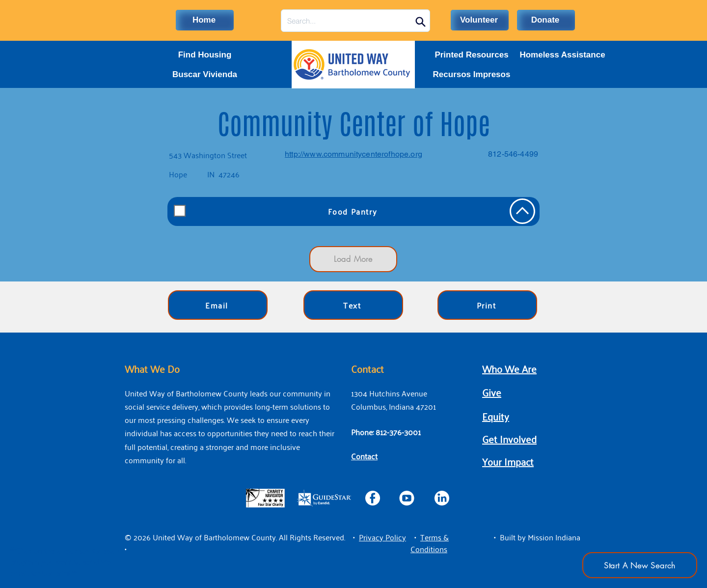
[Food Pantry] (353, 211)
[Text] (353, 305)
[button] (382, 537)
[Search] (420, 22)
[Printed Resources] (472, 55)
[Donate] (546, 20)
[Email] (218, 305)
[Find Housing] (205, 55)
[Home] (205, 20)
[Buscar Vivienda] (205, 75)
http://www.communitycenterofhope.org (353, 154)
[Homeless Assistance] (562, 55)
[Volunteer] (480, 20)
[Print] (487, 305)
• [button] (354, 537)
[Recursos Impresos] (472, 75)
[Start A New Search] (640, 565)
